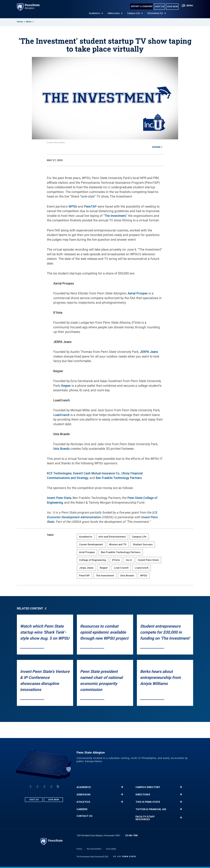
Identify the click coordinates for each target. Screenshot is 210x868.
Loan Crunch (121, 568)
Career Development (91, 544)
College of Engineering (93, 560)
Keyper (66, 386)
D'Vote (116, 560)
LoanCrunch (61, 415)
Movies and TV (118, 544)
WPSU (73, 207)
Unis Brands (61, 449)
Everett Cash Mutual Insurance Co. (97, 473)
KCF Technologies (59, 473)
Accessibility (111, 849)
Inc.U (129, 560)
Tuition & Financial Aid (151, 809)
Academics (95, 13)
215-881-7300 (131, 836)
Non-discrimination (94, 849)
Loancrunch (142, 568)
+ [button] (122, 787)
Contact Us (85, 816)
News (29, 22)
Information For (155, 13)
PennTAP (90, 207)
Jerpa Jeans (86, 568)
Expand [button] (156, 147)
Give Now (172, 6)
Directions (143, 795)
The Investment (115, 216)
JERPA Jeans (149, 352)
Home (20, 22)
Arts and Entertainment (112, 537)
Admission (84, 795)
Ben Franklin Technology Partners (119, 478)
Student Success (143, 544)
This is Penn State (148, 802)
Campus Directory (148, 787)
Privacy (79, 849)
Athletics (83, 802)
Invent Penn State (59, 498)
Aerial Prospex (138, 293)
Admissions (114, 13)
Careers (82, 809)
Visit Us (159, 6)
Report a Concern (141, 6)
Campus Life (134, 13)
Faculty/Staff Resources (145, 818)
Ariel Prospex (87, 552)
